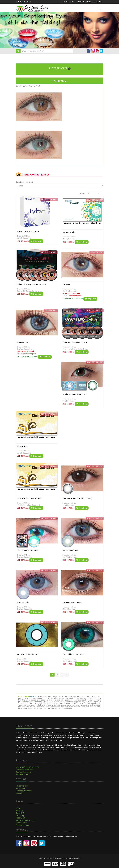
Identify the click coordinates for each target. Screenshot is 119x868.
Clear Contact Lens (23, 772)
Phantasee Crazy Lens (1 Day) (75, 342)
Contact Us (20, 813)
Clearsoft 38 (22, 446)
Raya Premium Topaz (72, 602)
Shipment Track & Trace (25, 820)
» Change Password (24, 791)
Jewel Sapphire (23, 602)
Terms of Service (22, 825)
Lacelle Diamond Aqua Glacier (75, 394)
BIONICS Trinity (69, 232)
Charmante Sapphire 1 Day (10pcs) (77, 498)
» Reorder (20, 793)
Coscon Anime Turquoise (28, 550)
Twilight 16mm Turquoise (28, 654)
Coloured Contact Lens (25, 770)
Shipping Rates (22, 818)
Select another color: (25, 182)
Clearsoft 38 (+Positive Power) (30, 498)
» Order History (22, 786)
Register (97, 2)
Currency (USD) (23, 2)
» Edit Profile (21, 788)
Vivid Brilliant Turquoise (73, 654)
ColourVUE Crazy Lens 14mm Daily (32, 284)
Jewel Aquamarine (70, 550)
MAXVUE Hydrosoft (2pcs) (28, 231)
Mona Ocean (22, 342)
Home (18, 808)
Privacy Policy (21, 823)
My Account (69, 2)
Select (93, 193)
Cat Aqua (66, 284)
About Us (19, 811)
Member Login (84, 2)
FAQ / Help (20, 815)
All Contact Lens (22, 774)
